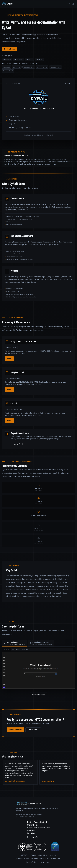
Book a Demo (10, 49)
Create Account (15, 730)
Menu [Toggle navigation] (71, 4)
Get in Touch (18, 444)
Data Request (46, 862)
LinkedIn (35, 837)
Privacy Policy (31, 862)
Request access (38, 695)
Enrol (9, 359)
